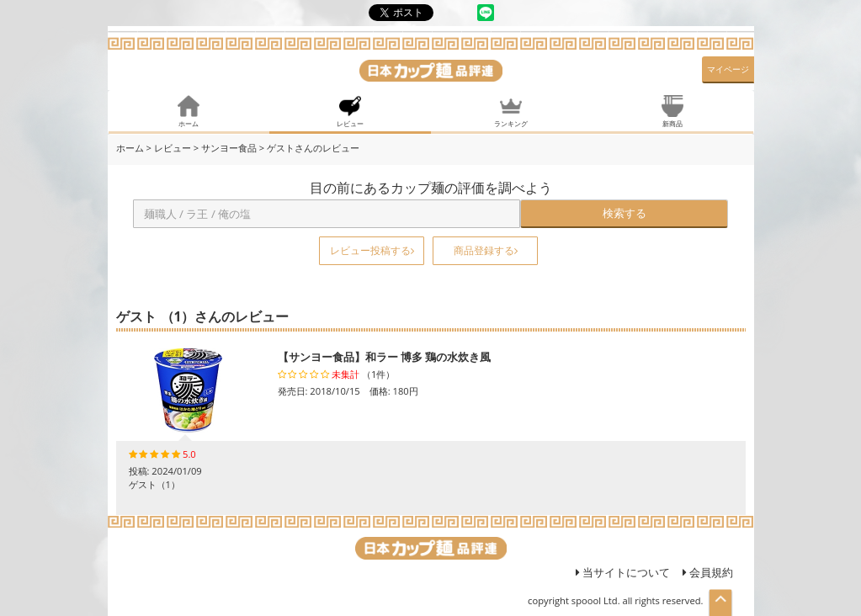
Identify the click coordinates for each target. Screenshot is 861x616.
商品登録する (486, 250)
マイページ (728, 69)
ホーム (130, 148)
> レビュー (168, 148)
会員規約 (708, 572)
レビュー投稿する (372, 250)
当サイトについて (623, 572)
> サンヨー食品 (225, 148)
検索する (624, 213)
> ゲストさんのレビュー (309, 148)
